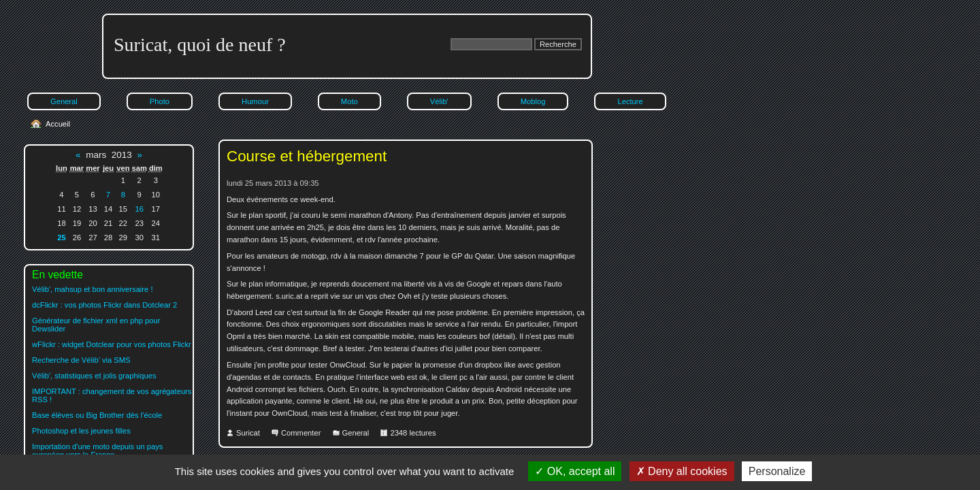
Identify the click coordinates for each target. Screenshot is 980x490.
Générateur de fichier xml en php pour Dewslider (96, 325)
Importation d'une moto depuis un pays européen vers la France (97, 451)
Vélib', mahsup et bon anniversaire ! (93, 289)
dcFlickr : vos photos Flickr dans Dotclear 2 (104, 305)
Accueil (58, 124)
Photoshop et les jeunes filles (81, 431)
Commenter (301, 433)
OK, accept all (575, 471)
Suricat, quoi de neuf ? (200, 45)
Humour (255, 101)
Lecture (630, 101)
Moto (349, 101)
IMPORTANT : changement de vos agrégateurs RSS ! (112, 395)
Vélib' (439, 101)
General (64, 101)
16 (139, 209)
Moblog (533, 101)
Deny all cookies (682, 471)
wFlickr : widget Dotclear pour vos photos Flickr (112, 344)
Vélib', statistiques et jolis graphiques (94, 376)
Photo (160, 101)
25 (61, 238)
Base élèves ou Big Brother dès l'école (97, 415)
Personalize (777, 471)
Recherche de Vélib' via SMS (81, 360)
